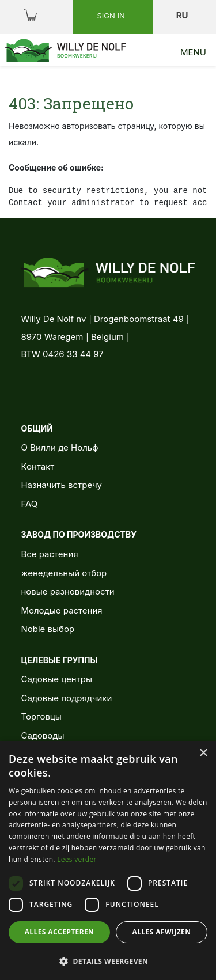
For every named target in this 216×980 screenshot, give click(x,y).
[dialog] (108, 860)
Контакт (37, 466)
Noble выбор (48, 629)
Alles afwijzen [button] (162, 932)
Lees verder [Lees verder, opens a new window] (77, 859)
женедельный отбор (64, 573)
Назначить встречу (61, 485)
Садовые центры (56, 679)
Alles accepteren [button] (60, 932)
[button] (108, 961)
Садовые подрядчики (66, 698)
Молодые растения (61, 610)
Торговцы (41, 716)
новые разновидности (67, 591)
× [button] (203, 753)
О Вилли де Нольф (59, 447)
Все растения (49, 554)
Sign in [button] (112, 16)
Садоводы (42, 735)
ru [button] (183, 15)
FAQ (29, 504)
